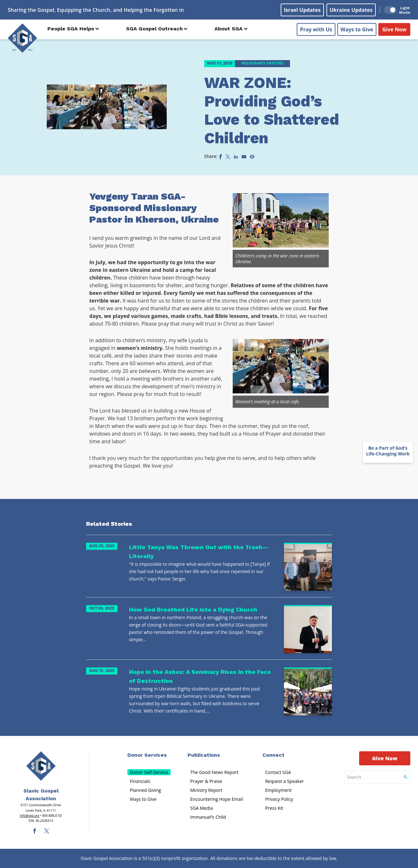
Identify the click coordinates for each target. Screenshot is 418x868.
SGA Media (201, 808)
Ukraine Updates (351, 10)
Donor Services (147, 755)
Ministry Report (206, 790)
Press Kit (274, 808)
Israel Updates (302, 10)
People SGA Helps (71, 29)
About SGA (229, 29)
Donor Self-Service (149, 772)
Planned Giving (145, 790)
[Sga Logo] (22, 38)
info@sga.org (30, 816)
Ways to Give (357, 29)
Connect (273, 755)
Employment (278, 790)
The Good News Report (214, 772)
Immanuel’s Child (208, 817)
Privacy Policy (279, 799)
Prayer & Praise (206, 781)
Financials (140, 781)
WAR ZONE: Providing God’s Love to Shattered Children (272, 110)
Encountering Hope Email (217, 799)
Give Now (394, 29)
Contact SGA (278, 772)
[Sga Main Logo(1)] (41, 766)
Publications (204, 755)
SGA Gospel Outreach (154, 29)
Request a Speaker (284, 781)
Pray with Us (316, 29)
